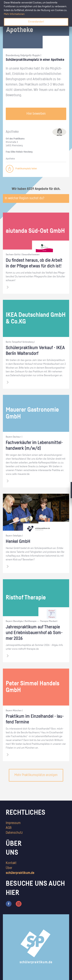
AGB (9, 828)
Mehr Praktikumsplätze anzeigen (36, 775)
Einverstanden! (36, 22)
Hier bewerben (36, 114)
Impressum (13, 823)
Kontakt (11, 863)
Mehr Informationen (14, 14)
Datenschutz (14, 833)
